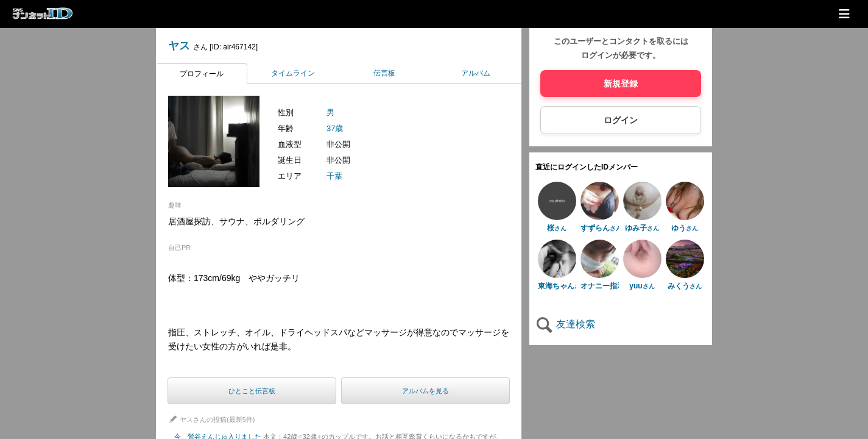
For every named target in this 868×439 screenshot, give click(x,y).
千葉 (334, 176)
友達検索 (565, 324)
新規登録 (621, 84)
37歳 (335, 128)
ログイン (621, 120)
